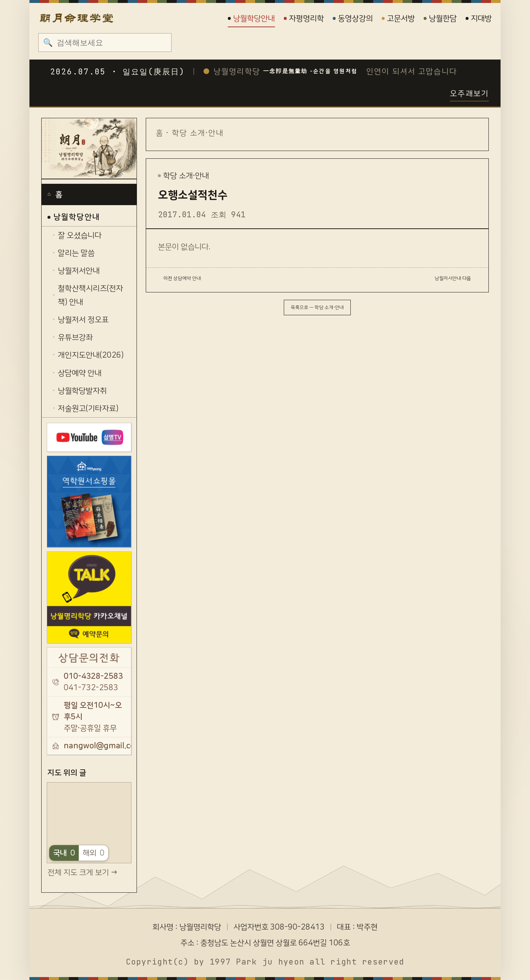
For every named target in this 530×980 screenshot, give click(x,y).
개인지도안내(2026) (91, 355)
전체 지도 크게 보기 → (82, 872)
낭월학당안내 (251, 18)
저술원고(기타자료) (88, 408)
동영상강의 (353, 18)
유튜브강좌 (75, 337)
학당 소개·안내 (198, 133)
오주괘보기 (469, 94)
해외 (93, 853)
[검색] (111, 42)
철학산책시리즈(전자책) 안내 (90, 295)
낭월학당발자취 (82, 391)
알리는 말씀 (76, 253)
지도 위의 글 (67, 773)
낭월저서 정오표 (83, 320)
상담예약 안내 (80, 373)
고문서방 (398, 18)
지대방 (479, 18)
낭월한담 (440, 18)
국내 (64, 853)
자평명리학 (304, 18)
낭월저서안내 (79, 271)
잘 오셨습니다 (80, 235)
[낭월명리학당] (89, 149)
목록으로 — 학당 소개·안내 (317, 308)
